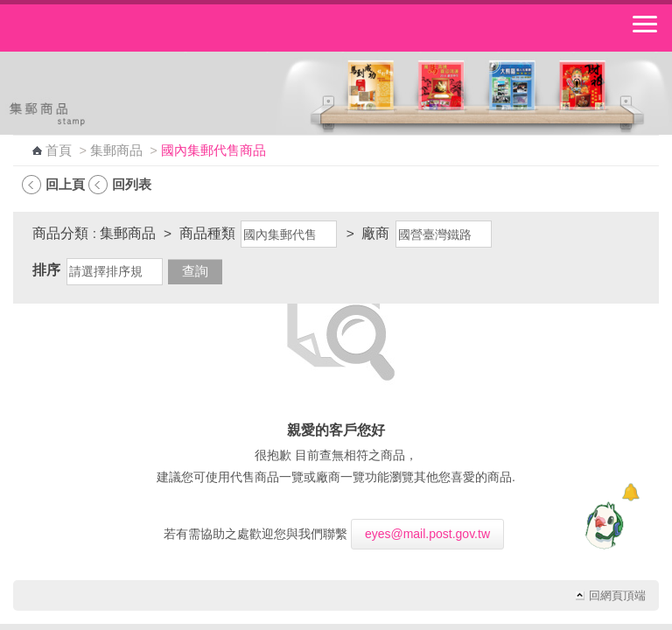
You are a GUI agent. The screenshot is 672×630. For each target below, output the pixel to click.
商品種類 (207, 233)
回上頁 (65, 184)
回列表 (132, 184)
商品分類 (60, 233)
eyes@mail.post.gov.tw (427, 534)
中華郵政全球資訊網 (109, 28)
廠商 (375, 233)
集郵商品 (116, 150)
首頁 (59, 150)
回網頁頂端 (617, 596)
